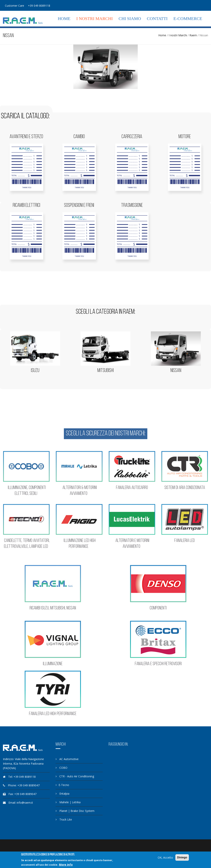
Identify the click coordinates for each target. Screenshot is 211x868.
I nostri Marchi (94, 19)
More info (66, 865)
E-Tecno (62, 785)
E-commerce (188, 19)
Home (64, 19)
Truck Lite (64, 819)
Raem (193, 35)
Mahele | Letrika (68, 802)
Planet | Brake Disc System (75, 811)
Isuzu (35, 371)
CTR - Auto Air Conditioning (75, 776)
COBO (62, 768)
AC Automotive (67, 759)
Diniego (182, 857)
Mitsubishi (105, 371)
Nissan (176, 371)
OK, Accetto (165, 858)
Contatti (157, 19)
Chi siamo (130, 19)
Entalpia (62, 794)
